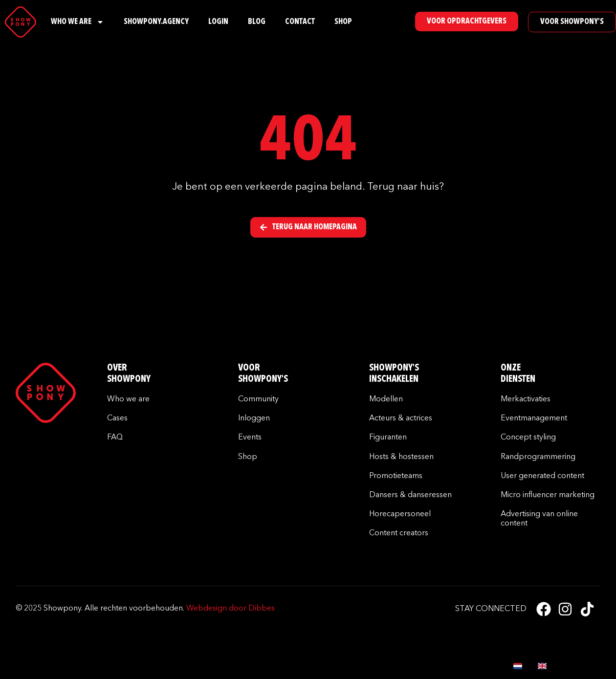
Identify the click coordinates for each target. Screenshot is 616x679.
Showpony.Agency (156, 22)
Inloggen (254, 418)
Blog (257, 22)
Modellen (386, 399)
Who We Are (77, 22)
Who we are (128, 399)
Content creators (399, 533)
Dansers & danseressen (410, 495)
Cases (117, 418)
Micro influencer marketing (548, 495)
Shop (343, 22)
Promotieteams (396, 476)
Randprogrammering (538, 457)
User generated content (542, 476)
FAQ (115, 438)
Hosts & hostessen (401, 457)
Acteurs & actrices (401, 418)
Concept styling (528, 438)
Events (250, 438)
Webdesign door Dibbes (231, 609)
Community (258, 399)
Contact (300, 22)
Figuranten (388, 438)
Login (218, 22)
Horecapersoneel (400, 514)
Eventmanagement (534, 418)
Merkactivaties (526, 399)
